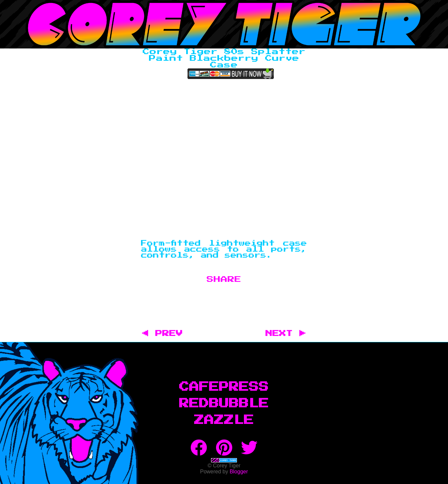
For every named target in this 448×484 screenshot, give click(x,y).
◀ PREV (166, 334)
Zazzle (224, 420)
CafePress (224, 387)
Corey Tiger (224, 24)
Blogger (239, 472)
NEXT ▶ (286, 334)
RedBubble (224, 404)
